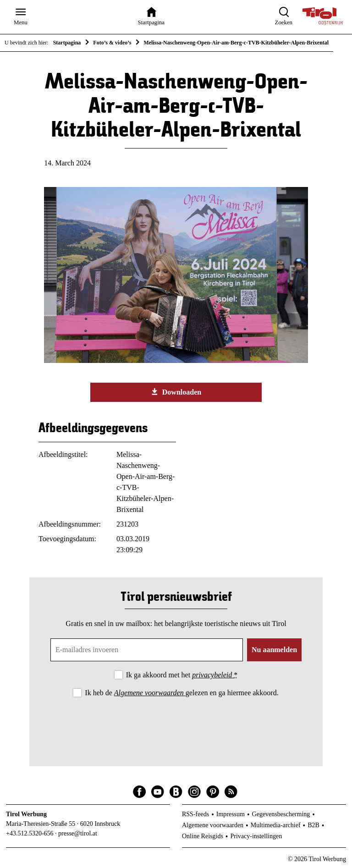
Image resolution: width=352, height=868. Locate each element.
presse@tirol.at (78, 833)
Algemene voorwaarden (150, 693)
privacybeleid (213, 675)
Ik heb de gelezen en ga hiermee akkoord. (181, 693)
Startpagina (67, 43)
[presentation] (176, 724)
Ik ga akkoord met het (182, 675)
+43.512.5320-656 (30, 833)
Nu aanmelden (274, 650)
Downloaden (176, 392)
